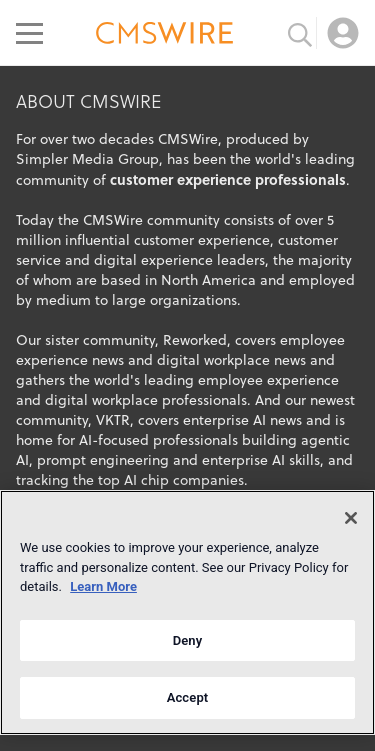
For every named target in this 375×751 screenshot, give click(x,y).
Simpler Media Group (87, 159)
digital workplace (101, 400)
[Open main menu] (29, 33)
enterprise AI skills (261, 460)
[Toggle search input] (300, 33)
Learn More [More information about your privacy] (103, 586)
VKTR (113, 420)
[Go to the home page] (165, 36)
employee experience (268, 380)
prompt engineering (103, 460)
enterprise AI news (242, 420)
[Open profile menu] (343, 33)
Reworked (195, 340)
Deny (188, 640)
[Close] (351, 518)
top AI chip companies (171, 480)
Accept (188, 697)
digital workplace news (231, 360)
